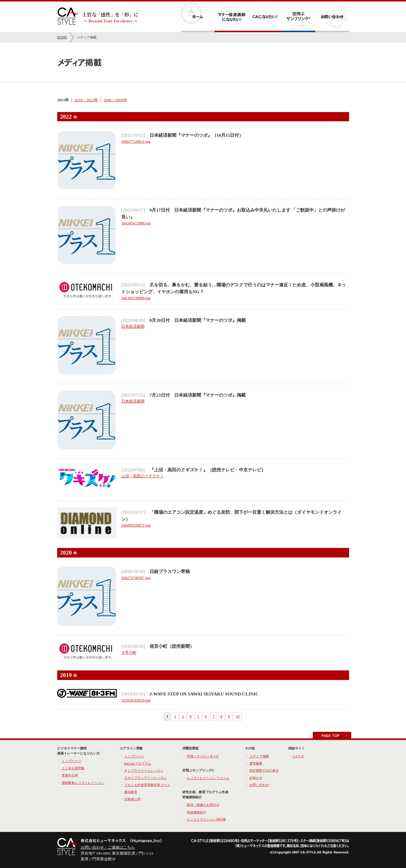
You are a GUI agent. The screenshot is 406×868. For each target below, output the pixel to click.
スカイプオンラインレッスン (146, 778)
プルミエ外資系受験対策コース (147, 785)
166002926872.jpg (136, 525)
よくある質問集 (73, 768)
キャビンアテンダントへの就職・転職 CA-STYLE (98, 16)
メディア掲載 (259, 756)
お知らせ (256, 778)
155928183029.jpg (136, 700)
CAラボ (298, 756)
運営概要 (256, 763)
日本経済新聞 (133, 326)
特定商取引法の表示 (264, 771)
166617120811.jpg (136, 141)
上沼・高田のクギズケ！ (143, 476)
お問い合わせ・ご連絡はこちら (108, 847)
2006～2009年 (115, 100)
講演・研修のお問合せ (203, 805)
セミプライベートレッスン (144, 771)
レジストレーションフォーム (208, 778)
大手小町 (129, 652)
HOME (62, 37)
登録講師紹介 (197, 812)
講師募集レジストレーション (83, 783)
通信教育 (131, 792)
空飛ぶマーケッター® (203, 756)
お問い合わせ (259, 785)
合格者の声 (132, 799)
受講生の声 (70, 775)
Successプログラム (138, 763)
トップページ (71, 761)
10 (238, 716)
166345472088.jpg (136, 223)
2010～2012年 (86, 100)
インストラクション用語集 (206, 819)
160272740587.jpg (136, 578)
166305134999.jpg (136, 298)
